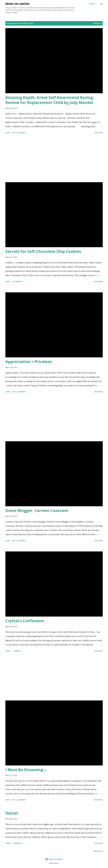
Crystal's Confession (25, 621)
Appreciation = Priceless (28, 362)
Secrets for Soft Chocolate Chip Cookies (43, 251)
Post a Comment (19, 133)
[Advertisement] (54, 158)
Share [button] (8, 133)
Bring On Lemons (17, 4)
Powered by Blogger (54, 859)
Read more (98, 133)
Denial (12, 813)
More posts (98, 851)
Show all (97, 23)
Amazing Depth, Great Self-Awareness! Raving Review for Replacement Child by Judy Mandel (49, 100)
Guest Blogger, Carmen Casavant (37, 510)
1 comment (17, 651)
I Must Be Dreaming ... (26, 770)
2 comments (17, 843)
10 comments (18, 282)
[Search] (92, 4)
